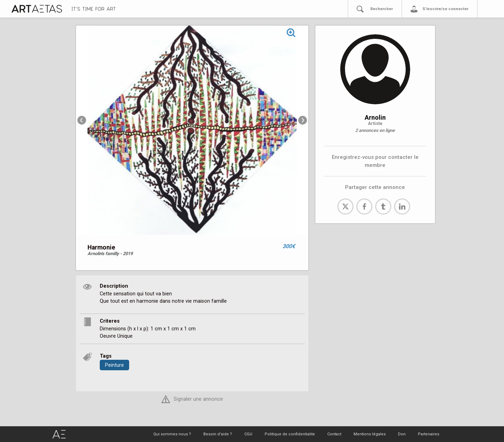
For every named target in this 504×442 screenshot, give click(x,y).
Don (402, 434)
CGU (248, 434)
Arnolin (375, 117)
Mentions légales (370, 434)
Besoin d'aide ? (218, 434)
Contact (334, 434)
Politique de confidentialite (290, 434)
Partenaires (429, 434)
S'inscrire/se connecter (445, 9)
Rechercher (381, 9)
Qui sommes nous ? (172, 434)
